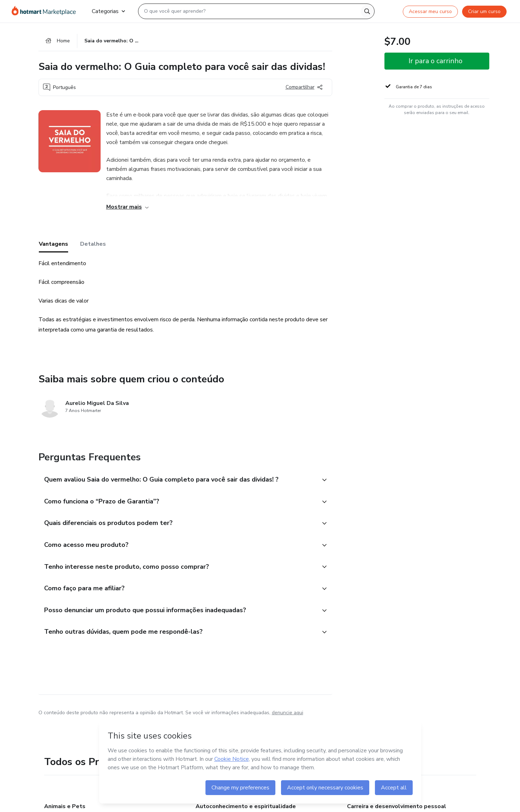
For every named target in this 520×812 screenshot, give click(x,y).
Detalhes (93, 244)
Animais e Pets (65, 806)
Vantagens (53, 244)
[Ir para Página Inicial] (46, 11)
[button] (178, 480)
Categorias (108, 11)
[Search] (367, 11)
